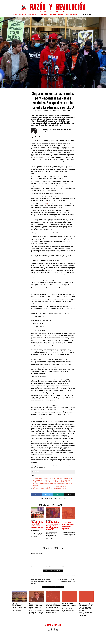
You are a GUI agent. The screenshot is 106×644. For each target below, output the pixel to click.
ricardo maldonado (58, 499)
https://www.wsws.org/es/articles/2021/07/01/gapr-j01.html (48, 489)
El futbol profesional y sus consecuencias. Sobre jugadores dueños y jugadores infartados (52, 528)
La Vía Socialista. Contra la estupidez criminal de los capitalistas (68, 526)
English (64, 637)
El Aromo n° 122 (60, 110)
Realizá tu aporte (72, 15)
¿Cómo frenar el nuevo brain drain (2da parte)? (20, 609)
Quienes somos (35, 637)
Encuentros (43, 15)
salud (65, 499)
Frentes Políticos (19, 15)
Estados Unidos (49, 499)
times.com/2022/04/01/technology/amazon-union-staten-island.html (51, 479)
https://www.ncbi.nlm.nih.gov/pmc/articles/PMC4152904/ (48, 487)
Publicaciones (32, 15)
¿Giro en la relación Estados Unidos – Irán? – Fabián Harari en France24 (37, 526)
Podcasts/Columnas (56, 15)
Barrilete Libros (52, 637)
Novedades (68, 110)
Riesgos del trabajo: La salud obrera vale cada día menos (69, 609)
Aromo (54, 110)
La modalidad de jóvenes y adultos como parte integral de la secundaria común (53, 609)
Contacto (43, 637)
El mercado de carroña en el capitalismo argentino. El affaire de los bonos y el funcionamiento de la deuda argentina (86, 611)
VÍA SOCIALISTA (71, 637)
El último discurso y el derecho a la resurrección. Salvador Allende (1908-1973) (36, 610)
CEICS (59, 637)
